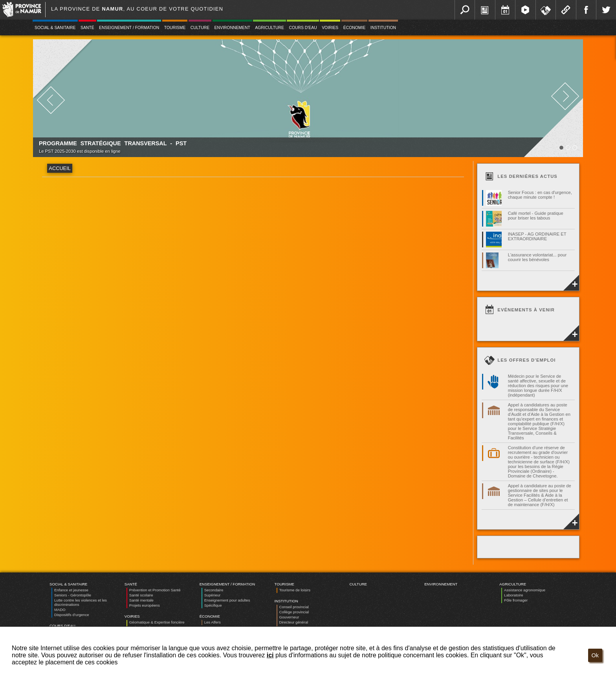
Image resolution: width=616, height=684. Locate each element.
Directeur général (294, 622)
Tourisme (175, 28)
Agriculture (269, 28)
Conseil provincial (294, 607)
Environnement (232, 28)
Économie (355, 28)
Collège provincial (294, 612)
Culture (200, 28)
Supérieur (213, 595)
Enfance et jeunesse (71, 590)
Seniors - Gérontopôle (73, 595)
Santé (87, 28)
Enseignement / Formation (129, 28)
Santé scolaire (141, 595)
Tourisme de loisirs (295, 590)
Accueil (60, 168)
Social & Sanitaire (55, 28)
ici (270, 655)
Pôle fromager (516, 600)
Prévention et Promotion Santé (155, 590)
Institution (383, 28)
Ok (595, 655)
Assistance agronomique (525, 590)
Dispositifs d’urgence (72, 615)
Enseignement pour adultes (227, 600)
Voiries (330, 28)
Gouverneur (289, 617)
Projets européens (145, 605)
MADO (60, 610)
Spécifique (213, 605)
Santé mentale (141, 600)
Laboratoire (514, 595)
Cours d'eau (303, 28)
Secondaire (214, 590)
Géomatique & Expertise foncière (157, 622)
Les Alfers (213, 622)
